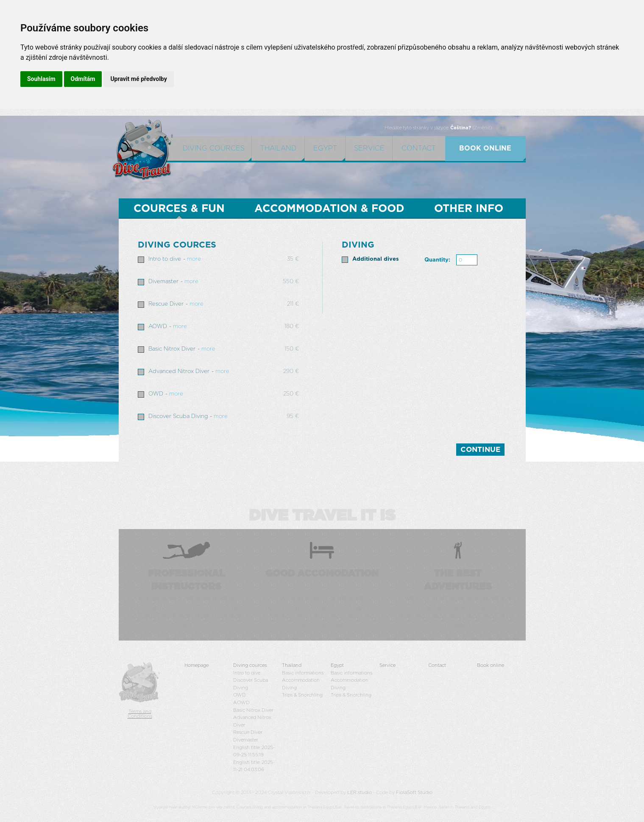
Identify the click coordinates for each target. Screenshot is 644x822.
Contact (419, 148)
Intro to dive (165, 259)
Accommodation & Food (329, 209)
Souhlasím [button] (41, 79)
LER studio (360, 793)
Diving (289, 688)
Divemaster (163, 282)
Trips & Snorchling (302, 695)
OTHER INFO (469, 209)
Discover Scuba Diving (178, 417)
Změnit (482, 128)
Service (369, 148)
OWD (156, 394)
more (194, 259)
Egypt (337, 665)
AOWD (158, 327)
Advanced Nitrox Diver (179, 372)
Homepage (197, 665)
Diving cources (214, 148)
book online (485, 148)
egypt (325, 148)
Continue (480, 450)
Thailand (278, 148)
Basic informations (303, 673)
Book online (491, 665)
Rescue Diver (166, 304)
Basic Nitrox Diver (172, 349)
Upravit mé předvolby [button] (138, 79)
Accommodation (301, 680)
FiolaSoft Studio (414, 793)
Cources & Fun (179, 209)
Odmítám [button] (83, 79)
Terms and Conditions (140, 714)
